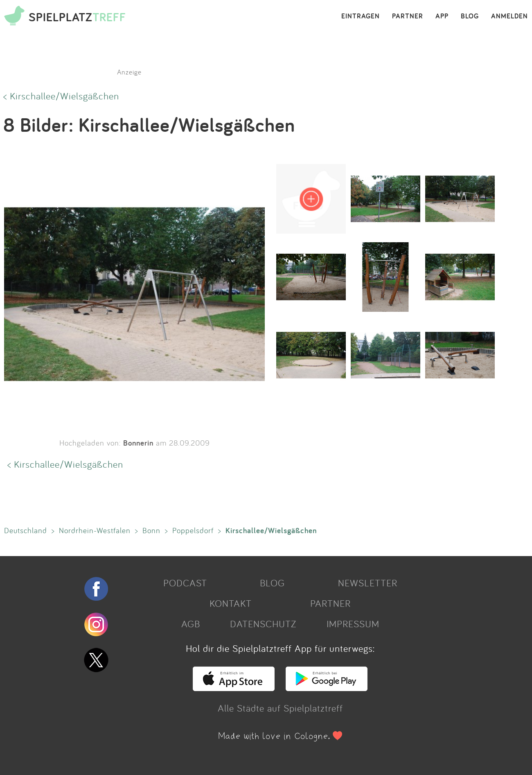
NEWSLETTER (368, 583)
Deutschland (26, 530)
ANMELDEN (509, 16)
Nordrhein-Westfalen (95, 530)
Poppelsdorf (193, 530)
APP (442, 16)
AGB (191, 624)
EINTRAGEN (361, 16)
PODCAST (185, 583)
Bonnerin (138, 443)
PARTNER (408, 16)
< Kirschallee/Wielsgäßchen (61, 96)
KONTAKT (231, 603)
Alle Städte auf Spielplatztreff (280, 708)
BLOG (470, 16)
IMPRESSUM (353, 624)
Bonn (151, 530)
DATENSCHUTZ (263, 624)
